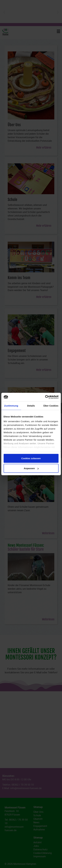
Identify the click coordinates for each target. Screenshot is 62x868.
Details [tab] (31, 406)
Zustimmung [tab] (11, 406)
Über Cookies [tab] (51, 406)
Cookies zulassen (31, 458)
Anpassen (31, 468)
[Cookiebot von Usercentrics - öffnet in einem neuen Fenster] (45, 397)
